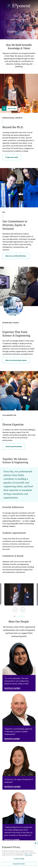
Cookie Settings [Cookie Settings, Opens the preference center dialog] (19, 859)
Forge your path (12, 157)
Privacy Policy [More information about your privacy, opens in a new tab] (28, 855)
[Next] (23, 610)
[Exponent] (22, 6)
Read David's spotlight (12, 739)
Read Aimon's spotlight (12, 688)
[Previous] (15, 610)
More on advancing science (16, 360)
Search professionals (14, 446)
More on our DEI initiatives (16, 256)
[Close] (36, 843)
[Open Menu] (9, 6)
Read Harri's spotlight (12, 840)
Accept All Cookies (19, 864)
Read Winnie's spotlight (12, 786)
